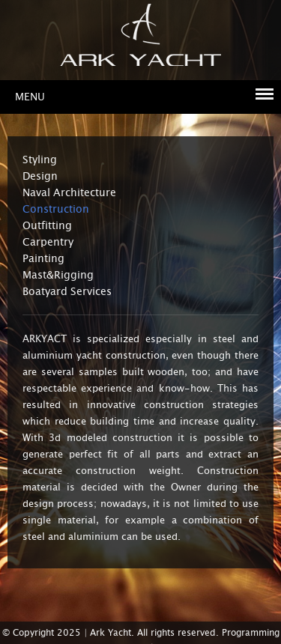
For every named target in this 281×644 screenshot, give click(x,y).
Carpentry (48, 242)
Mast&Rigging (58, 275)
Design (40, 176)
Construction (56, 209)
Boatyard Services (67, 291)
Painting (43, 258)
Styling (40, 160)
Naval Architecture (69, 192)
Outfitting (47, 225)
